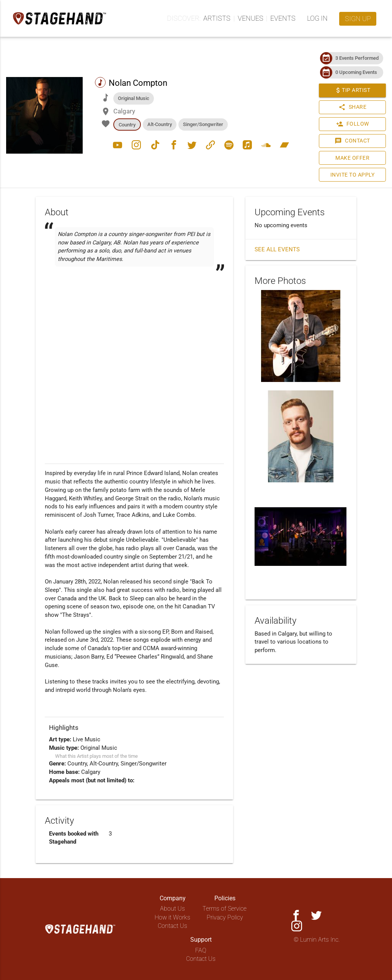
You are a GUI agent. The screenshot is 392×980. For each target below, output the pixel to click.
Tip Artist (350, 90)
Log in (317, 18)
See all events (277, 250)
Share (351, 107)
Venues (251, 18)
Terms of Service (225, 909)
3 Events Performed (355, 58)
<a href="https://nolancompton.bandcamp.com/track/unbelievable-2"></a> (134, 292)
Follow (350, 124)
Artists (217, 18)
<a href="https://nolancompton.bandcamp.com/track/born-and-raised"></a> (134, 311)
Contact (351, 141)
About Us (172, 909)
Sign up (358, 19)
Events (283, 18)
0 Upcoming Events (354, 72)
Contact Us (172, 926)
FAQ (201, 950)
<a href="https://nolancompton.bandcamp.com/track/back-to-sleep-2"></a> (134, 330)
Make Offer (351, 158)
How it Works (172, 917)
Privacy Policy (225, 917)
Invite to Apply (351, 175)
